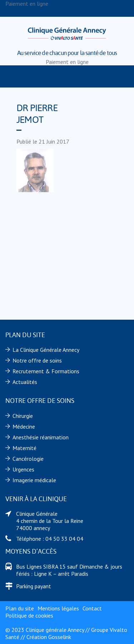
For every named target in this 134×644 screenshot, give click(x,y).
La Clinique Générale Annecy (46, 350)
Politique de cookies (29, 615)
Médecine (24, 426)
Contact (92, 608)
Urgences (23, 469)
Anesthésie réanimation (41, 437)
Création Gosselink (49, 637)
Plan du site (20, 608)
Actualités (25, 382)
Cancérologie (28, 459)
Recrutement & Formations (46, 371)
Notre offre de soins (37, 360)
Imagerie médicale (34, 480)
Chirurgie (23, 416)
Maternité (24, 448)
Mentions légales (58, 608)
